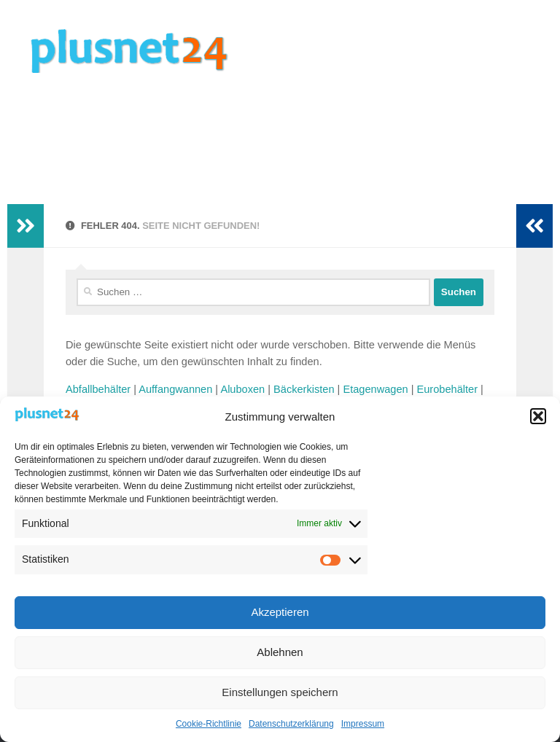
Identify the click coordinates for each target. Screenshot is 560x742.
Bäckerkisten (304, 389)
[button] (538, 416)
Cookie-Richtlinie (209, 724)
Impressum (363, 724)
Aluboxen (242, 389)
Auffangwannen (175, 389)
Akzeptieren (280, 612)
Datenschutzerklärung (291, 724)
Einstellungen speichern (280, 692)
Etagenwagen (375, 389)
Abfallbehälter (98, 389)
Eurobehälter (447, 389)
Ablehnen (280, 652)
